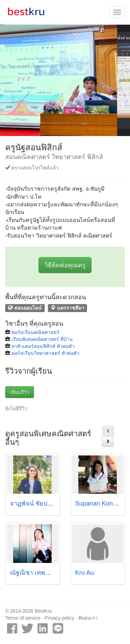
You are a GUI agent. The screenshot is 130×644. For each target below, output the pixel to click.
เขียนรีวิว (20, 392)
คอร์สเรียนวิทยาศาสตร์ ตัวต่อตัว (45, 353)
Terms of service (23, 618)
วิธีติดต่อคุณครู (65, 265)
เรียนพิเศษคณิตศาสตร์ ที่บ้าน (42, 339)
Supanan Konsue (99, 503)
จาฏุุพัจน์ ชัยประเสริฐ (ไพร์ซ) (49, 503)
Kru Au (85, 573)
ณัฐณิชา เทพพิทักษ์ (36, 573)
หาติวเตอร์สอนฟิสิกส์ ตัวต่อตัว (43, 346)
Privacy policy (60, 618)
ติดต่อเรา (88, 618)
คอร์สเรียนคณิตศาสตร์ (36, 332)
